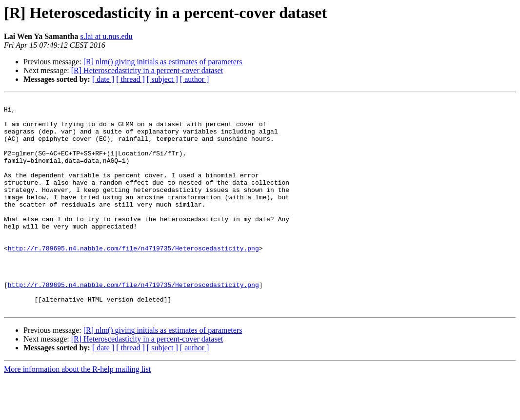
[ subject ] (162, 79)
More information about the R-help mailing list (77, 411)
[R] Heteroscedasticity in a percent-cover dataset (147, 70)
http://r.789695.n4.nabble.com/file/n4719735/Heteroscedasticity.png (133, 279)
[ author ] (195, 79)
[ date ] (103, 79)
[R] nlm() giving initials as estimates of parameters (163, 62)
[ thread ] (130, 79)
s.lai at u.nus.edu (106, 36)
